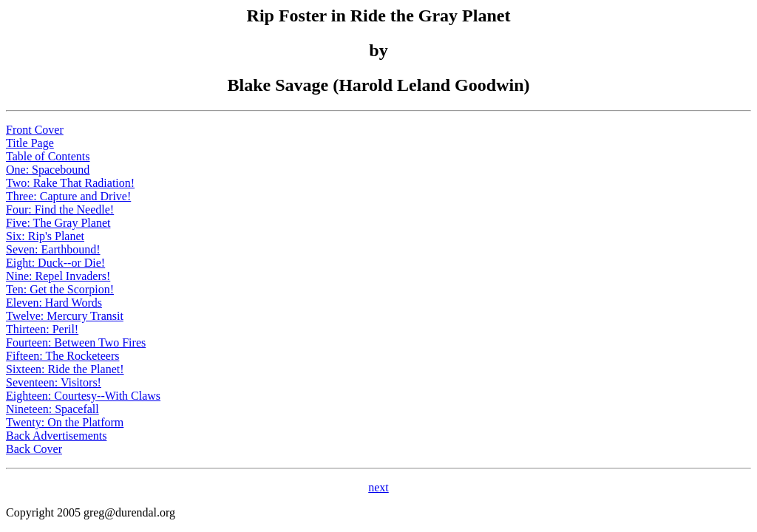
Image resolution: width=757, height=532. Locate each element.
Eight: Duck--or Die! (55, 263)
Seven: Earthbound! (53, 249)
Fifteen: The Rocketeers (62, 356)
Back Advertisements (56, 436)
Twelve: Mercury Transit (65, 316)
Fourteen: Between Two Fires (76, 342)
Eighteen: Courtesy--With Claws (83, 396)
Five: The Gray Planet (58, 223)
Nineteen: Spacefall (52, 409)
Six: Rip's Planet (45, 236)
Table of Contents (48, 156)
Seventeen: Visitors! (54, 382)
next (378, 487)
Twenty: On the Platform (65, 422)
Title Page (30, 143)
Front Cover (35, 130)
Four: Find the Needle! (60, 209)
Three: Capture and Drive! (68, 196)
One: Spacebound (48, 170)
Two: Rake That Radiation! (70, 183)
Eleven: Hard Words (54, 303)
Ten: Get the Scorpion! (60, 289)
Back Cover (34, 449)
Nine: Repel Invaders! (58, 276)
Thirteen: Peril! (42, 329)
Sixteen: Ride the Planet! (65, 369)
